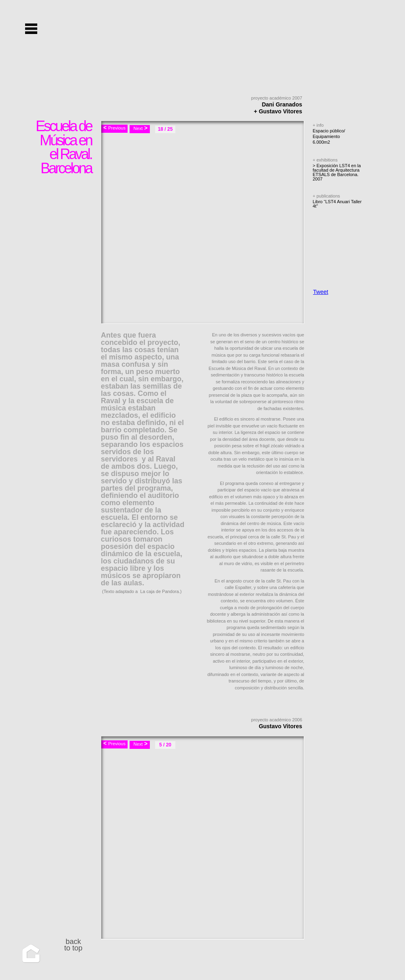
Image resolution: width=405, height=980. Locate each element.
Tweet (321, 292)
